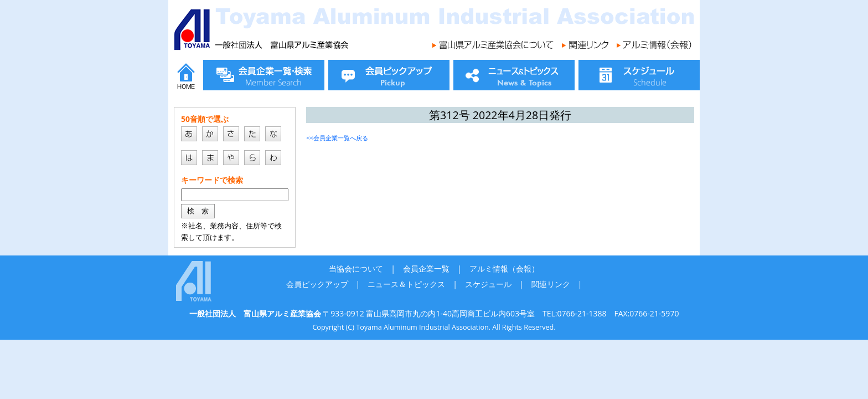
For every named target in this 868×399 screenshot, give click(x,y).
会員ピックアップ (317, 284)
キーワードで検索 (212, 180)
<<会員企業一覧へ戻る (337, 138)
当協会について (356, 268)
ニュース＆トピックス (406, 284)
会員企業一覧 (426, 268)
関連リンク (551, 284)
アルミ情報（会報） (504, 268)
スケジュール (488, 284)
